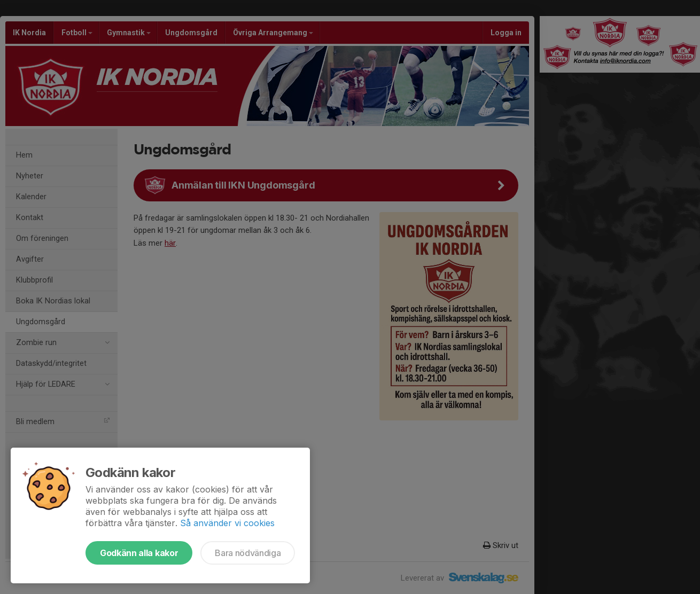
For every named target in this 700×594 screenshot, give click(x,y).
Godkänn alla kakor (139, 553)
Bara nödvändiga (248, 553)
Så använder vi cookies (227, 523)
